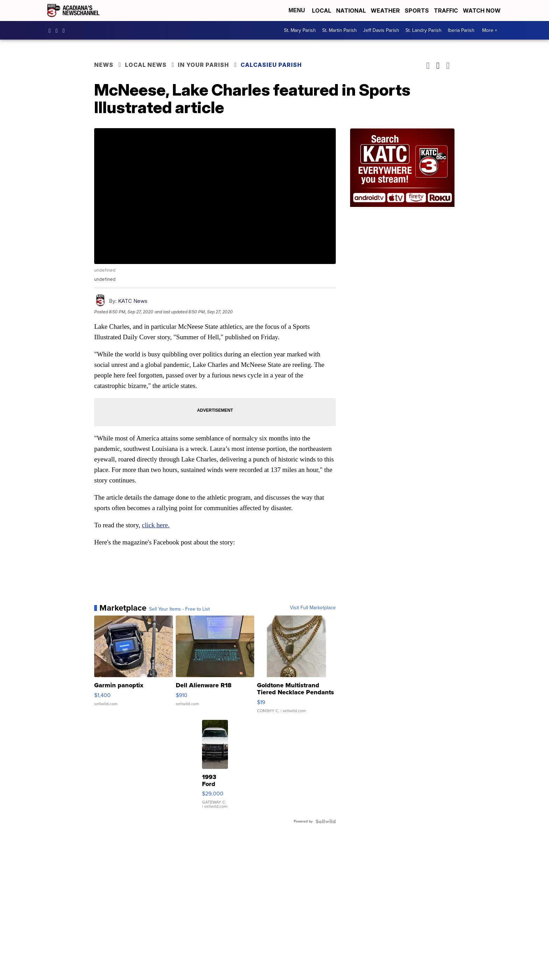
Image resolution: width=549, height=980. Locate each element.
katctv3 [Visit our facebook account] (51, 30)
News (104, 65)
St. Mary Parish (300, 30)
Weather (385, 11)
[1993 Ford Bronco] (215, 768)
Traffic (446, 11)
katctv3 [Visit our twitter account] (65, 30)
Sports (417, 11)
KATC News (133, 301)
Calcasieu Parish (271, 65)
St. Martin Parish (339, 30)
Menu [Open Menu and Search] (297, 10)
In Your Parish (203, 65)
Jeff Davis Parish (381, 30)
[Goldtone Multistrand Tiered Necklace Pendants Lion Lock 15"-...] (296, 668)
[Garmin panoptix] (134, 668)
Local (322, 11)
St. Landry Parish (423, 30)
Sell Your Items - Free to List (179, 609)
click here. (156, 525)
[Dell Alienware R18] (215, 668)
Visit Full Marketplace (313, 608)
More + (490, 30)
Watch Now (482, 11)
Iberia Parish (461, 30)
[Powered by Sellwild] (326, 821)
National (351, 11)
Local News (146, 65)
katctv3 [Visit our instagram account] (58, 30)
